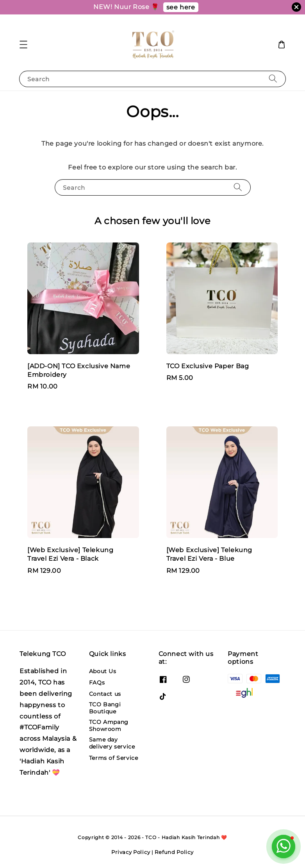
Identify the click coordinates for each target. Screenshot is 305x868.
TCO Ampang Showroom (109, 725)
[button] (23, 45)
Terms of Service (114, 758)
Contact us (105, 694)
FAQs (97, 683)
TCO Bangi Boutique (105, 708)
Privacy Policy (131, 852)
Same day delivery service (112, 743)
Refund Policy (174, 852)
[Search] (273, 79)
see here (181, 7)
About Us (103, 671)
